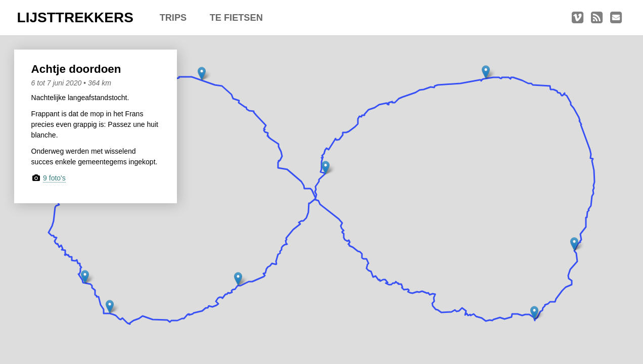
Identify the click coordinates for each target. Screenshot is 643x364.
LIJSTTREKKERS (75, 17)
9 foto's (54, 178)
